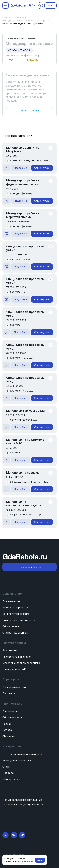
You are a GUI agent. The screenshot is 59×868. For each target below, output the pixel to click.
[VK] (14, 835)
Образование (11, 626)
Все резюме (10, 650)
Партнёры (9, 693)
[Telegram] (22, 835)
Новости (8, 773)
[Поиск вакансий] (40, 5)
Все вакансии (11, 601)
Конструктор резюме (16, 614)
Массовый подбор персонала (21, 663)
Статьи (7, 767)
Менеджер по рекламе (23, 473)
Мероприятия (11, 779)
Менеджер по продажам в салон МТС (25, 442)
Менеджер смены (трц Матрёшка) (23, 149)
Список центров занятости (20, 620)
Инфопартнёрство (14, 687)
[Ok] (6, 835)
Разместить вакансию (17, 657)
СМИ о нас (9, 736)
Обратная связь (12, 717)
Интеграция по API (14, 669)
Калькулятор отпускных (18, 760)
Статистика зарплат (15, 633)
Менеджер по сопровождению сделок (24, 504)
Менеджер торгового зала (25, 411)
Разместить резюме (15, 608)
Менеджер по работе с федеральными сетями (23, 182)
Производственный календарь (22, 754)
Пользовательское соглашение (22, 800)
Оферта (7, 730)
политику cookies (25, 861)
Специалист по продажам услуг (25, 248)
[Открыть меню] (6, 5)
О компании (10, 711)
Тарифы (7, 724)
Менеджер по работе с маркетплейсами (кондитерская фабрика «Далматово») (24, 215)
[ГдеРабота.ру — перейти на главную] (19, 6)
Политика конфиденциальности (23, 804)
